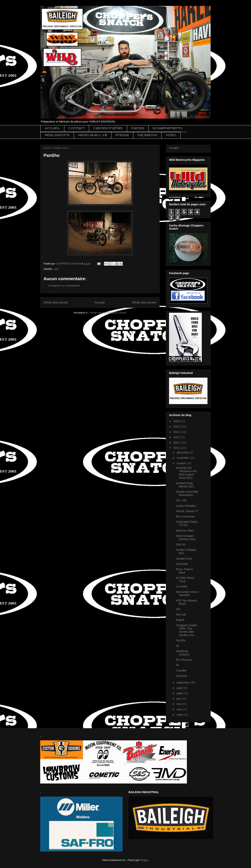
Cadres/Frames (108, 128)
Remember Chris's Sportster (187, 594)
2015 (177, 426)
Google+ (174, 148)
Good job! (182, 564)
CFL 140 (181, 500)
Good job (181, 676)
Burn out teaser (185, 516)
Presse (122, 135)
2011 (177, 448)
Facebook (147, 135)
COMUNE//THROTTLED (187, 524)
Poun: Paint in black (184, 571)
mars (180, 715)
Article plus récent (56, 302)
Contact (77, 128)
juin (179, 699)
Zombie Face (184, 559)
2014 (177, 432)
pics (57, 269)
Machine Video (185, 531)
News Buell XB (93, 135)
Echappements (168, 128)
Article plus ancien (144, 302)
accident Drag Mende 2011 (185, 485)
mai (179, 704)
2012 (177, 443)
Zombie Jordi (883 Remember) (187, 493)
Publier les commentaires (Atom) (108, 313)
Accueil (52, 128)
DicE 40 (181, 544)
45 (177, 646)
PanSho (181, 640)
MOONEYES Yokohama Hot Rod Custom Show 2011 (186, 473)
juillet (180, 693)
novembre (183, 458)
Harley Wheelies (186, 506)
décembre (183, 453)
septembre (183, 683)
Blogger (144, 860)
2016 (177, 421)
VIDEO (171, 135)
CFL (178, 609)
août (180, 688)
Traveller (181, 671)
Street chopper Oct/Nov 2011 (186, 538)
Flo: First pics (184, 660)
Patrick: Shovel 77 (187, 511)
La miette (182, 586)
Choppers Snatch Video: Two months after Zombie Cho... (186, 630)
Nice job (181, 614)
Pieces (138, 128)
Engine (180, 620)
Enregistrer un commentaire (64, 286)
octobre (181, 463)
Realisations (57, 135)
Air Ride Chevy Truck (185, 579)
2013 (177, 437)
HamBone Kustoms (183, 653)
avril (179, 709)
